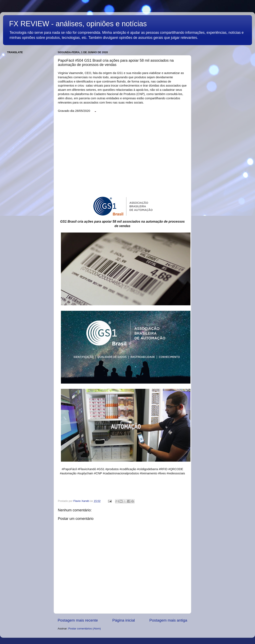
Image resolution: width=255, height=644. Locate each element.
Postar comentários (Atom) (85, 629)
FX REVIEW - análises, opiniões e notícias (78, 24)
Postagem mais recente (78, 620)
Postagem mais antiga (168, 620)
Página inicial (124, 620)
